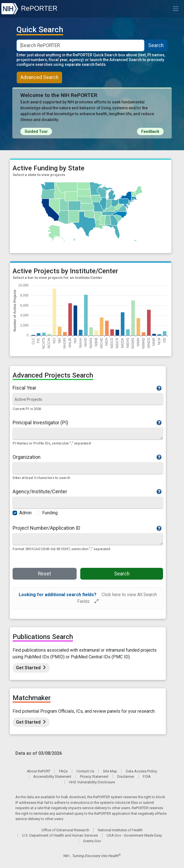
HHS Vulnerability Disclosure (92, 782)
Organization (87, 457)
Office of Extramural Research (65, 830)
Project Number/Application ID (87, 528)
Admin (25, 513)
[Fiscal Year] (88, 400)
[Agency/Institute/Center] (88, 503)
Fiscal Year (87, 388)
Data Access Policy (141, 771)
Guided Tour (36, 131)
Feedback (150, 131)
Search (156, 45)
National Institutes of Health (120, 830)
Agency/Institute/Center (87, 492)
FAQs (63, 771)
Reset (44, 574)
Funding (50, 513)
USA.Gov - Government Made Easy (134, 835)
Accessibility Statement (52, 776)
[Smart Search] (81, 45)
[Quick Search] (88, 434)
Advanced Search (39, 77)
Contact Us (85, 771)
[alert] (88, 598)
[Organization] (88, 468)
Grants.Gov (92, 841)
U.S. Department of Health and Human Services (60, 835)
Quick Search (40, 30)
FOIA (147, 776)
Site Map (110, 771)
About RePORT (39, 771)
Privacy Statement (94, 776)
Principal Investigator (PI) (87, 423)
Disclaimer (126, 776)
